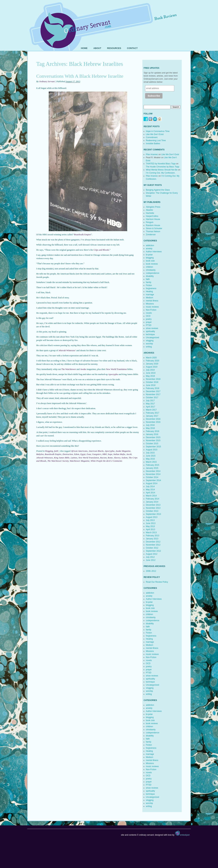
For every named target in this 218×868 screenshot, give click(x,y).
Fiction (149, 285)
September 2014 (154, 480)
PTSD (149, 325)
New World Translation (116, 369)
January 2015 (152, 468)
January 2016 (152, 434)
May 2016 (150, 428)
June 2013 (151, 523)
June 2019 (151, 373)
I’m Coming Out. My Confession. (161, 173)
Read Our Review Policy (157, 582)
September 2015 (154, 447)
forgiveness (151, 288)
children (150, 267)
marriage (150, 295)
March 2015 (151, 462)
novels (149, 313)
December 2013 (153, 505)
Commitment (152, 137)
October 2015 (152, 444)
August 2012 (152, 554)
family (149, 282)
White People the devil (101, 461)
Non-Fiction (151, 310)
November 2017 (153, 394)
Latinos (74, 458)
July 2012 (150, 557)
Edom (77, 454)
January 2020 (152, 364)
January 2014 (152, 502)
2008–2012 (151, 571)
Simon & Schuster (154, 228)
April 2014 (151, 493)
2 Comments (117, 461)
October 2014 (152, 477)
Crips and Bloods (101, 250)
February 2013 (153, 536)
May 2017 (150, 404)
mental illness (152, 301)
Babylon (40, 454)
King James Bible (62, 458)
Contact (132, 48)
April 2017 (151, 407)
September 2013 (154, 514)
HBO (105, 454)
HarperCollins (152, 216)
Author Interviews (154, 252)
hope (110, 454)
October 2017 (152, 398)
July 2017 (150, 401)
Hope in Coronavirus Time (158, 131)
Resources (114, 48)
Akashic (150, 210)
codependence (153, 273)
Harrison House (153, 219)
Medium (150, 298)
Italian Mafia (119, 454)
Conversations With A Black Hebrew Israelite (80, 76)
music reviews (152, 307)
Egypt (83, 454)
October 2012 (152, 548)
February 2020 (153, 361)
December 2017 (153, 391)
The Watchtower (69, 369)
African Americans (79, 451)
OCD (148, 316)
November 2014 (153, 474)
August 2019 (152, 367)
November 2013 (153, 508)
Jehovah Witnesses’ (67, 350)
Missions (150, 304)
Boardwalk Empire (83, 234)
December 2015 (153, 437)
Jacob (129, 454)
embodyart (182, 835)
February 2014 (153, 499)
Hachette (150, 213)
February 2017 (153, 413)
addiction (150, 245)
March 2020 (151, 358)
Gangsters (97, 454)
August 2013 (152, 517)
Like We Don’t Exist (155, 134)
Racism (103, 458)
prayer (149, 322)
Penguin (150, 222)
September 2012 (154, 551)
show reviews (152, 328)
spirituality (150, 331)
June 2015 (151, 456)
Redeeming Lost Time (156, 140)
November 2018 (153, 379)
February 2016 (153, 431)
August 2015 (152, 450)
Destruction (68, 454)
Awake (83, 369)
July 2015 (150, 453)
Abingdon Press (153, 207)
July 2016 (150, 425)
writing (149, 347)
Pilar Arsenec (152, 154)
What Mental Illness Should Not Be (162, 170)
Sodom (124, 458)
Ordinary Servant (47, 81)
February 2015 (153, 465)
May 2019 (150, 376)
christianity (151, 270)
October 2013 (152, 511)
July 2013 (150, 520)
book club (150, 261)
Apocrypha (113, 374)
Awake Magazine (123, 451)
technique (150, 334)
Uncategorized (153, 338)
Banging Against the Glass (158, 190)
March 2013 (151, 533)
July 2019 (150, 370)
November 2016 (153, 422)
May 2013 (150, 526)
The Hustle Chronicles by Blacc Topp (163, 167)
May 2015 (150, 459)
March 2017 (151, 410)
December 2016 (153, 419)
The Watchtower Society (58, 461)
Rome (110, 458)
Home (84, 48)
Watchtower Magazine (80, 461)
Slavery (117, 458)
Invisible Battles (153, 144)
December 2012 (153, 542)
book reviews (152, 264)
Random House (153, 225)
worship (149, 344)
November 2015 (153, 440)
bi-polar (149, 255)
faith (56, 451)
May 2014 (150, 490)
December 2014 (153, 471)
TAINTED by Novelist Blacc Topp (161, 164)
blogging (49, 451)
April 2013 (151, 529)
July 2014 (150, 487)
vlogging (150, 341)
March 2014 (151, 496)
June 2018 (151, 385)
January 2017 (152, 416)
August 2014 (152, 483)
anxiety (149, 249)
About (97, 48)
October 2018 (152, 382)
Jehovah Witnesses (45, 458)
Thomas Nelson (153, 231)
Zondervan (151, 235)
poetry (149, 319)
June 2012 (151, 560)
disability (150, 276)
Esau (89, 454)
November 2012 (153, 545)
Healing (149, 291)
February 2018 (153, 388)
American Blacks (96, 451)
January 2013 (152, 539)
